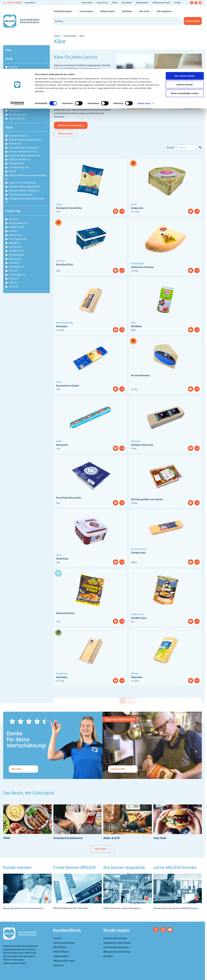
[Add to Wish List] (116, 211)
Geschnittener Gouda (68, 386)
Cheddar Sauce (139, 618)
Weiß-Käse (62, 559)
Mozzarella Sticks (65, 613)
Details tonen (144, 34)
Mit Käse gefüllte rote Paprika (147, 499)
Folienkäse (62, 326)
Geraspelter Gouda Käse (69, 208)
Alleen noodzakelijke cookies (185, 24)
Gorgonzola (137, 208)
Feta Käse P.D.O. (65, 264)
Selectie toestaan (185, 16)
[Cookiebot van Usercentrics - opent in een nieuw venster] (17, 35)
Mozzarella (62, 445)
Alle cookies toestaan (185, 7)
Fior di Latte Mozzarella (69, 498)
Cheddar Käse (138, 553)
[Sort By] (187, 148)
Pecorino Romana (140, 375)
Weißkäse (136, 326)
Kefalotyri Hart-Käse (142, 445)
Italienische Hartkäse (142, 267)
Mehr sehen (103, 849)
